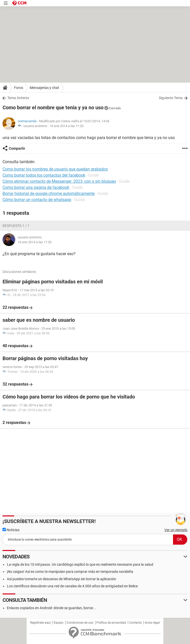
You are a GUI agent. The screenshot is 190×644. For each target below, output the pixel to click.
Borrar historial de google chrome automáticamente (49, 194)
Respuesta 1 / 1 (16, 226)
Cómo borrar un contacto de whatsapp (37, 200)
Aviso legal (152, 623)
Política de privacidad (111, 623)
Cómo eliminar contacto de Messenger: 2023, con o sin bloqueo (59, 181)
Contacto (135, 623)
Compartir (17, 148)
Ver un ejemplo (176, 530)
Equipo (59, 623)
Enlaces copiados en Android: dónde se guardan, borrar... (51, 608)
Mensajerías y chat (44, 88)
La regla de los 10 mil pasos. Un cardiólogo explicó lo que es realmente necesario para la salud (80, 564)
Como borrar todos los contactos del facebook (44, 175)
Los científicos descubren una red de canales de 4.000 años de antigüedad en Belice (72, 586)
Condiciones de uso (80, 623)
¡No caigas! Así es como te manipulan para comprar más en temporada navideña (70, 572)
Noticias (11, 530)
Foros (19, 88)
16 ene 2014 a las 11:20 (67, 126)
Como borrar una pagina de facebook (36, 187)
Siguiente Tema (171, 98)
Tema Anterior (18, 98)
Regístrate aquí (40, 623)
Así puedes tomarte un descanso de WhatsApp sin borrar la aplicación (62, 579)
